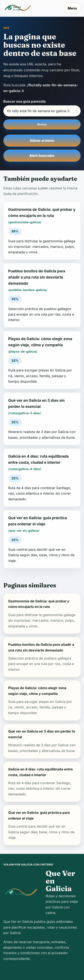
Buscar (42, 124)
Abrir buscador (42, 156)
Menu (72, 8)
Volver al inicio (42, 141)
